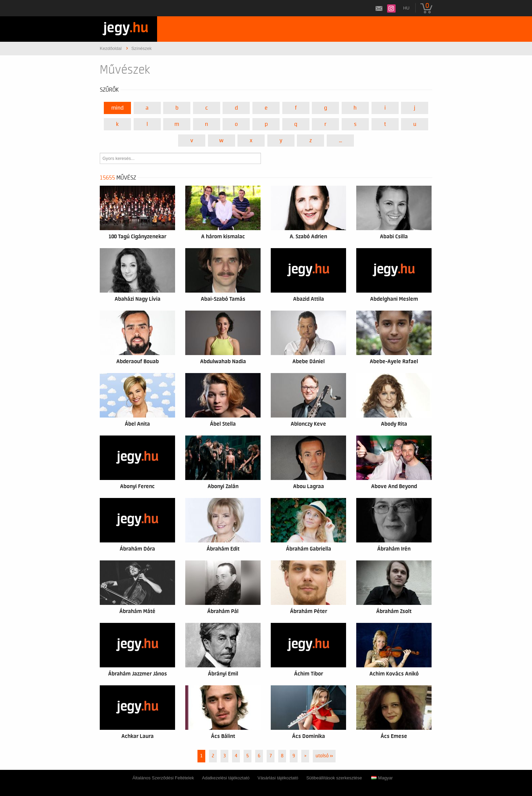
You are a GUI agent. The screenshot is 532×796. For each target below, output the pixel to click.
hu (406, 8)
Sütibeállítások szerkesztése (334, 778)
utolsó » (324, 756)
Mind (117, 108)
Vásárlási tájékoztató (278, 778)
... (340, 141)
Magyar (382, 778)
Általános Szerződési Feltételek (163, 778)
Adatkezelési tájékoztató (226, 778)
